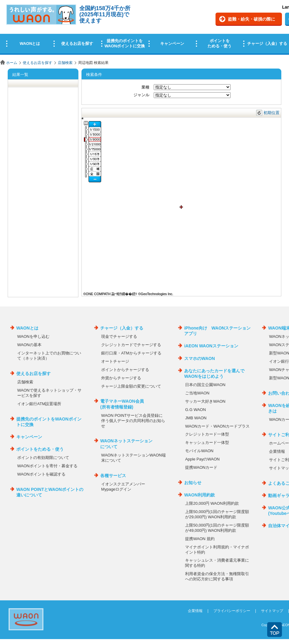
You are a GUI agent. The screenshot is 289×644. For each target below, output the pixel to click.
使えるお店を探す (38, 63)
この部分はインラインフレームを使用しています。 (144, 28)
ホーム (12, 63)
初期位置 (271, 113)
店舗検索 (65, 63)
